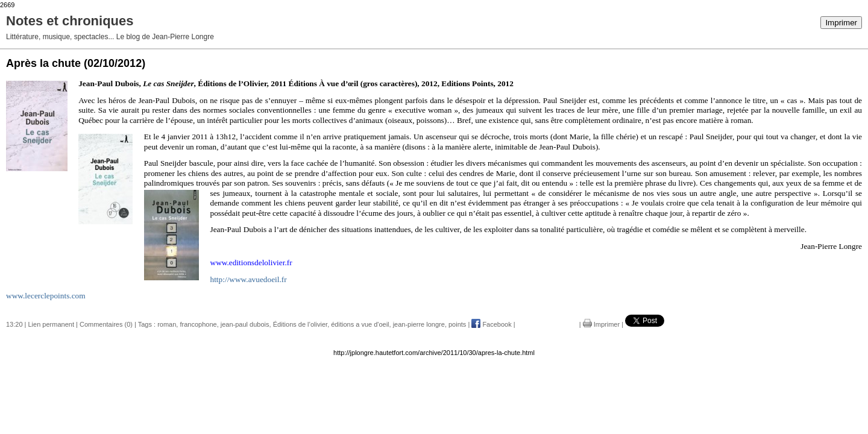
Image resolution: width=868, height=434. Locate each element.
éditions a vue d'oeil (360, 324)
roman (167, 324)
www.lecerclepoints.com (46, 296)
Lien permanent (51, 324)
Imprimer (841, 23)
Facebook (491, 324)
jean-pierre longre (419, 324)
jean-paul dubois (245, 324)
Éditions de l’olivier (300, 324)
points (457, 324)
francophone (198, 324)
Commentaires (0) (106, 324)
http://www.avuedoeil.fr (249, 279)
